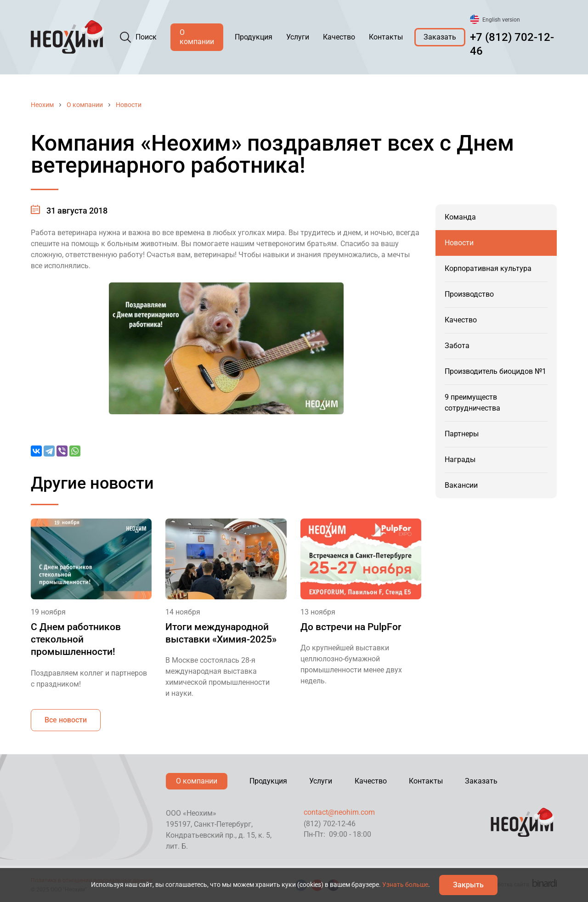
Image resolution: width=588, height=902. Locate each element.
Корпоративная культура (488, 268)
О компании (197, 37)
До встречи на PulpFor (351, 627)
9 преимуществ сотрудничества (472, 403)
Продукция (254, 37)
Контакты (386, 37)
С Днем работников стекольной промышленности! (76, 640)
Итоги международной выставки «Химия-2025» (221, 633)
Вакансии (461, 485)
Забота (457, 346)
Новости (129, 105)
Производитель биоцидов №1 (495, 371)
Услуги (298, 37)
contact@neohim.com (339, 812)
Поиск (146, 37)
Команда (460, 217)
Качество (339, 37)
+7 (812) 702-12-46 (512, 44)
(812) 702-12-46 (330, 824)
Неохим (42, 105)
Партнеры (462, 434)
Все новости (66, 720)
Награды (460, 459)
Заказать (440, 37)
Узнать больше (405, 885)
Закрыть (468, 885)
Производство (469, 294)
